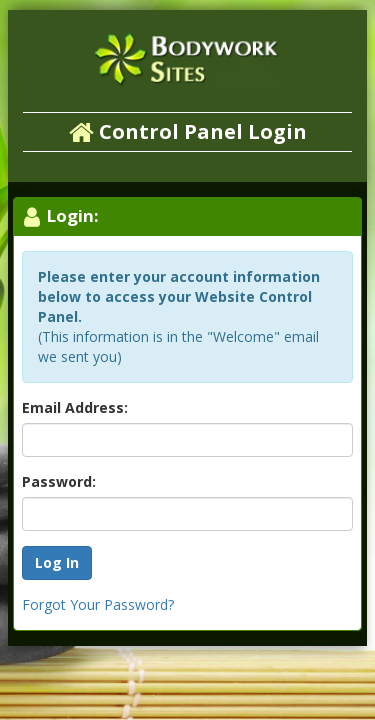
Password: (59, 481)
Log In (57, 562)
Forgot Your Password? (98, 604)
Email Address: (75, 407)
